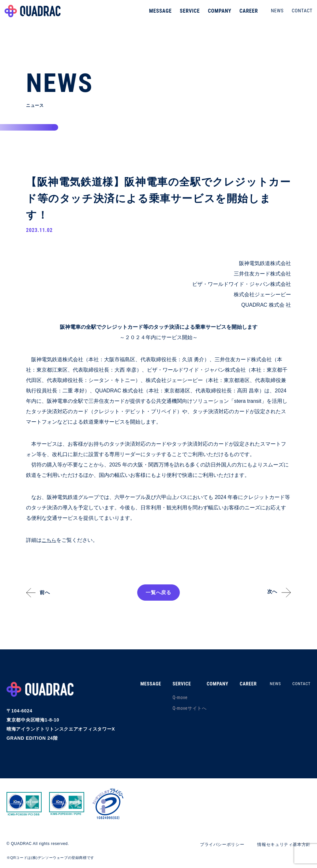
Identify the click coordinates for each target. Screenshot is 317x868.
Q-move (173, 698)
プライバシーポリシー (216, 845)
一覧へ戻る (159, 593)
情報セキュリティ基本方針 (282, 845)
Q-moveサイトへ (183, 708)
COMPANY (218, 14)
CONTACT (300, 14)
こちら (49, 540)
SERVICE (188, 14)
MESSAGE (158, 14)
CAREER (247, 14)
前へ (47, 593)
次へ (270, 592)
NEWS (275, 14)
